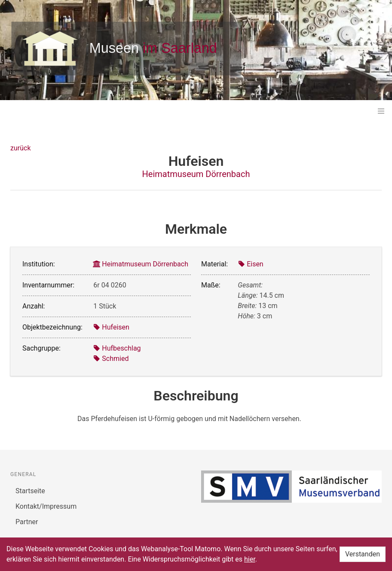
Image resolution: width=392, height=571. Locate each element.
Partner (27, 522)
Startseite (30, 491)
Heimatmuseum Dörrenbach (196, 174)
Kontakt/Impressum (46, 506)
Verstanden (363, 554)
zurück (20, 148)
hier (250, 559)
